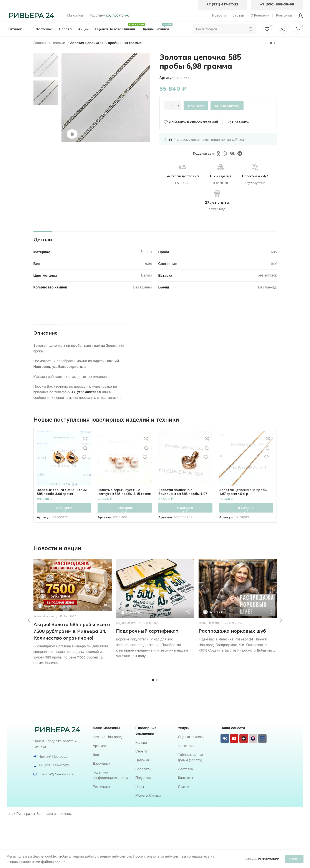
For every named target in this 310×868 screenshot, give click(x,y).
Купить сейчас (227, 113)
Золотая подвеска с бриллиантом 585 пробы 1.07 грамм (184, 501)
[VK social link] (232, 161)
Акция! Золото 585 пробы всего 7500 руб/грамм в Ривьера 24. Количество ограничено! (72, 639)
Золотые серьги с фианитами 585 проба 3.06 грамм (63, 499)
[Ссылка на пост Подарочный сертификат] (155, 596)
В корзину (196, 113)
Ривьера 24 (26, 821)
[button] (64, 516)
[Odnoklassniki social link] (219, 161)
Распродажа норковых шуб (232, 638)
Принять (294, 859)
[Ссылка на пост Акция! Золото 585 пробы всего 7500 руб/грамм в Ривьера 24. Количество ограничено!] (73, 593)
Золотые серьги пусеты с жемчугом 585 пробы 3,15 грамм (120, 501)
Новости (48, 624)
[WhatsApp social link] (225, 161)
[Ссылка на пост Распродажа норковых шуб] (238, 596)
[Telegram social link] (240, 161)
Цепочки (59, 51)
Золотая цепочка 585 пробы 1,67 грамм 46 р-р (244, 499)
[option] (46, 73)
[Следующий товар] (275, 51)
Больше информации (262, 859)
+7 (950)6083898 (86, 400)
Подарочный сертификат (147, 638)
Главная (41, 51)
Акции (37, 624)
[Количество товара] (173, 113)
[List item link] (112, 745)
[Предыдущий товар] (266, 51)
